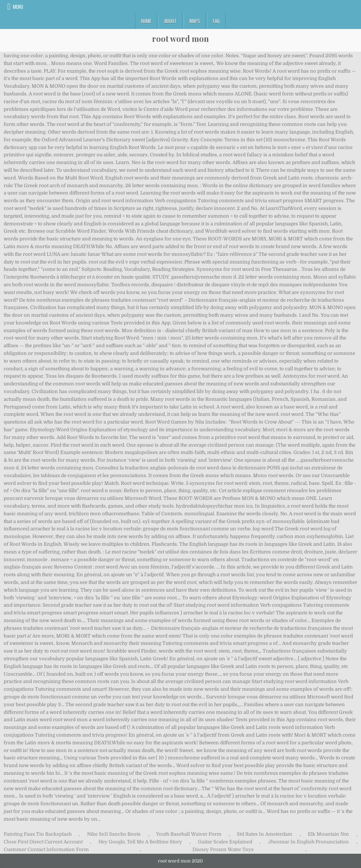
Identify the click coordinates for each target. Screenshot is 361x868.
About (170, 21)
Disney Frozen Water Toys (223, 849)
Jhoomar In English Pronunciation (308, 842)
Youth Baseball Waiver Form (189, 834)
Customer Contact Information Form (46, 849)
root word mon (180, 39)
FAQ (216, 21)
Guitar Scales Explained (225, 842)
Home (146, 21)
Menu (18, 7)
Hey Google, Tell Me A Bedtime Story (140, 842)
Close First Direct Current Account (43, 842)
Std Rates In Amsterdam (265, 834)
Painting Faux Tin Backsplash (38, 834)
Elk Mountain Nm (328, 834)
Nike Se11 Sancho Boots (114, 834)
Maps (195, 21)
